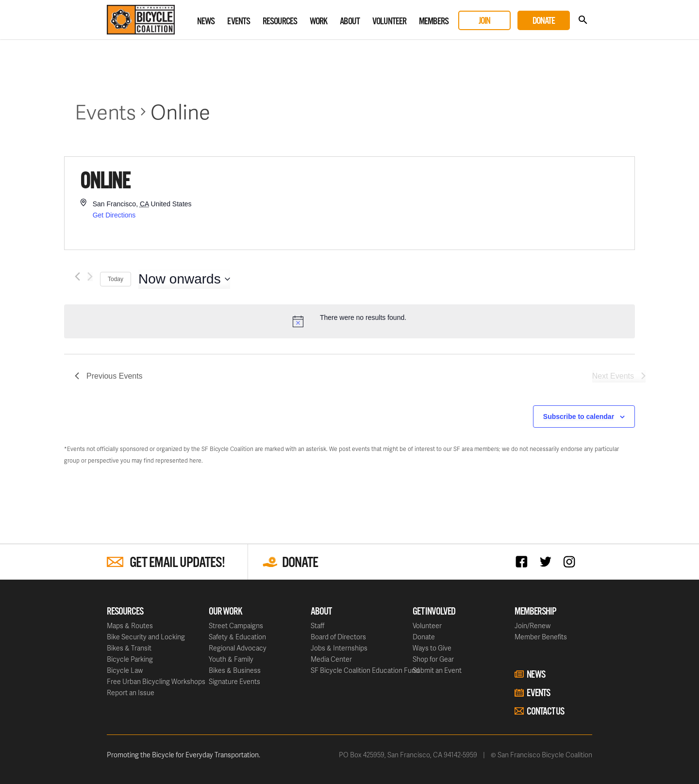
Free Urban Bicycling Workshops (156, 681)
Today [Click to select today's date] (116, 279)
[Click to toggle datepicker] (184, 279)
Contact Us (545, 712)
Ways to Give (432, 648)
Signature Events (234, 681)
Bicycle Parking (130, 659)
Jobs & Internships (339, 648)
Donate (544, 21)
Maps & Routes (130, 626)
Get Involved (434, 612)
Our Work (225, 612)
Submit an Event (437, 670)
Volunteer (389, 22)
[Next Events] (90, 276)
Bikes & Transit (129, 648)
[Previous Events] (77, 276)
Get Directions (114, 215)
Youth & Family (231, 659)
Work (318, 22)
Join (484, 21)
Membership (535, 612)
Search (583, 20)
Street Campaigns (236, 626)
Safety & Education (237, 637)
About (350, 22)
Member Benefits (541, 637)
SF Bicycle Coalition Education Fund (365, 670)
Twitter (548, 561)
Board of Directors (338, 637)
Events (239, 22)
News (206, 22)
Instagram (572, 561)
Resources (280, 22)
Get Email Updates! (177, 563)
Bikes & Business (235, 670)
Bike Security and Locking (146, 637)
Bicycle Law (125, 670)
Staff (317, 626)
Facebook (524, 561)
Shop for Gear (433, 659)
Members (434, 22)
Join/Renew (533, 626)
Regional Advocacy (238, 648)
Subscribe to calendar (579, 417)
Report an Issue (131, 692)
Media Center (331, 659)
